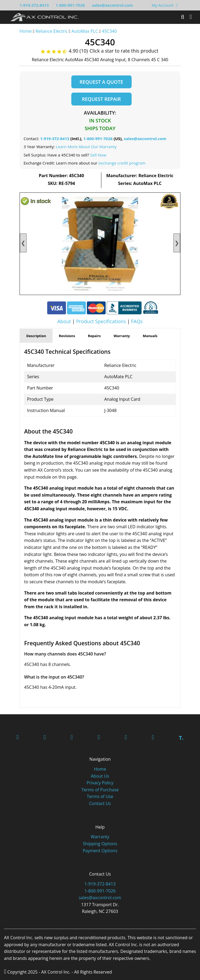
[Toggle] (191, 17)
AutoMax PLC (85, 31)
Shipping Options (100, 844)
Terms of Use (100, 797)
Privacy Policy (100, 783)
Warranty (100, 837)
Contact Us (100, 804)
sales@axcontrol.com (112, 5)
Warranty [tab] (122, 336)
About (64, 322)
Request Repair (101, 99)
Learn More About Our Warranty (86, 147)
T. (181, 738)
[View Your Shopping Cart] (177, 5)
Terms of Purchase (100, 790)
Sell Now (98, 155)
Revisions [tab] (67, 336)
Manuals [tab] (150, 336)
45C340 (109, 31)
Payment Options (100, 851)
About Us (100, 776)
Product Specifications (101, 322)
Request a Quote (101, 82)
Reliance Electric (51, 31)
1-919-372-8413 (34, 5)
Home (26, 31)
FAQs (137, 322)
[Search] (183, 17)
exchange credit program (122, 163)
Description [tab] (36, 336)
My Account (163, 5)
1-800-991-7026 (70, 5)
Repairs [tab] (94, 336)
